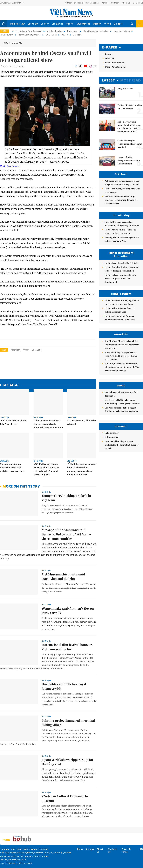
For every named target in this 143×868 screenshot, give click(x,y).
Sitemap (90, 849)
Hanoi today (73, 31)
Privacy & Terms (126, 850)
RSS (141, 849)
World (108, 24)
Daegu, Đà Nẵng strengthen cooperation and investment (129, 160)
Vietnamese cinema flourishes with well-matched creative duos (12, 467)
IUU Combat (51, 35)
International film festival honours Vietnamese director (67, 647)
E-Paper (118, 24)
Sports (70, 24)
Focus (4, 31)
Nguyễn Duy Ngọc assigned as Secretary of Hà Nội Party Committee (122, 224)
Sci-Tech (77, 35)
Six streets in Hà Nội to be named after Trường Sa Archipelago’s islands (122, 402)
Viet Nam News (10, 166)
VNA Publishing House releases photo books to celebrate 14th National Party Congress (46, 469)
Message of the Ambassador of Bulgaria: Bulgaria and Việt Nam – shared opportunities (66, 534)
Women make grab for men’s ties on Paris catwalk (68, 611)
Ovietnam (115, 3)
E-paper (110, 47)
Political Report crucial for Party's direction (130, 107)
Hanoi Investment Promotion (96, 31)
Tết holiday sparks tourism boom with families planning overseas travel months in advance (82, 469)
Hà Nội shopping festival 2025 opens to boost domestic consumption (121, 269)
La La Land (37, 350)
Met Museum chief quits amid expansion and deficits (63, 576)
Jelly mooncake (112, 437)
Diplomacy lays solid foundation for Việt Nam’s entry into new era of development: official (129, 127)
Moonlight (16, 350)
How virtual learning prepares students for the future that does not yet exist (122, 445)
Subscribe (110, 58)
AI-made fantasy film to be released (81, 422)
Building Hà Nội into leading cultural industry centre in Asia (122, 239)
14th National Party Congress (29, 31)
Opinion (97, 24)
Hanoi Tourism (7, 35)
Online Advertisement (115, 67)
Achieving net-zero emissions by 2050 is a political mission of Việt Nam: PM (122, 183)
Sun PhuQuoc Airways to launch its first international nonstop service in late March (122, 345)
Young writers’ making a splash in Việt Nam (66, 498)
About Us (126, 3)
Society (45, 24)
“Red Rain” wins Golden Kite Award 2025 (13, 422)
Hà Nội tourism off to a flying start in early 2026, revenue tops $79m (122, 302)
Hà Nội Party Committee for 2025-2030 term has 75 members (121, 231)
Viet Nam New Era (55, 31)
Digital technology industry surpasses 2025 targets (122, 190)
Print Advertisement (115, 63)
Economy (33, 24)
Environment (83, 24)
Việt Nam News (71, 13)
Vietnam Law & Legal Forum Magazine (82, 3)
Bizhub (105, 3)
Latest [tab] (108, 80)
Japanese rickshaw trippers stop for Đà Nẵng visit (67, 762)
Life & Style (57, 24)
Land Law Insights (122, 31)
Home (5, 43)
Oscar (26, 350)
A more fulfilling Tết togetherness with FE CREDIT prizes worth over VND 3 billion (121, 356)
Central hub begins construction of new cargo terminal (130, 144)
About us (100, 850)
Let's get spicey (112, 433)
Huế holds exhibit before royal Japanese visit (64, 686)
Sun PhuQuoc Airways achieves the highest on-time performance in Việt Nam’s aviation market (122, 367)
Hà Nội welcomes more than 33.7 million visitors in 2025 (120, 310)
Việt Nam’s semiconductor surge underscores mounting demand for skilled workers (121, 200)
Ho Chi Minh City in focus (30, 35)
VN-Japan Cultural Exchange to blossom (65, 798)
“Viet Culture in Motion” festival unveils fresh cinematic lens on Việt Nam (48, 424)
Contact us (112, 850)
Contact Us (138, 3)
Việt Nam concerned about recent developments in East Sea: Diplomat (121, 409)
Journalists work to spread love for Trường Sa (121, 394)
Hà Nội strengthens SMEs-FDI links (121, 263)
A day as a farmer (125, 88)
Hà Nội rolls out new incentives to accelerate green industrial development (120, 278)
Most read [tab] (131, 80)
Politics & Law (18, 24)
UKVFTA (65, 35)
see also (11, 385)
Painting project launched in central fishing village (68, 723)
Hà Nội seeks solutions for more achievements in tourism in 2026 (120, 318)
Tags (4, 350)
